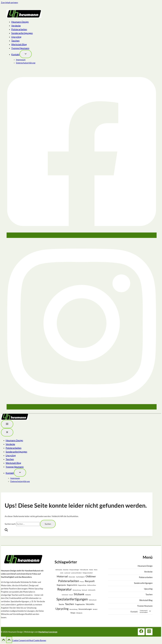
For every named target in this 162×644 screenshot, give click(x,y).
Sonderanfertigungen (22, 33)
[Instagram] (82, 407)
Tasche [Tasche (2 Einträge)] (61, 604)
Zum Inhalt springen (9, 3)
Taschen (15, 41)
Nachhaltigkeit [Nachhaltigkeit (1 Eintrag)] (80, 577)
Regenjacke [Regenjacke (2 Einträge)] (61, 585)
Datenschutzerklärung (26, 63)
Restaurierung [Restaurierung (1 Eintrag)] (77, 590)
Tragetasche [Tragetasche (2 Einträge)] (80, 604)
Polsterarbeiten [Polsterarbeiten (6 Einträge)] (69, 581)
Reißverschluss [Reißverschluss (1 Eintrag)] (92, 585)
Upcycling (16, 37)
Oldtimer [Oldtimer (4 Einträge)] (91, 576)
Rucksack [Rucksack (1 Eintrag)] (84, 590)
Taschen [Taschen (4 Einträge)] (69, 604)
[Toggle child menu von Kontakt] (26, 54)
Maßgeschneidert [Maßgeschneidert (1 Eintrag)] (88, 573)
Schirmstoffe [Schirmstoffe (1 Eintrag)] (92, 590)
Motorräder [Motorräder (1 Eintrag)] (72, 577)
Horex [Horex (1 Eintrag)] (96, 570)
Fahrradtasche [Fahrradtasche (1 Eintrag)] (84, 570)
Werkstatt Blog (19, 44)
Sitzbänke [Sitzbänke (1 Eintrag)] (88, 595)
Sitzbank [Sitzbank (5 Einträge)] (79, 594)
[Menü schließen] (7, 432)
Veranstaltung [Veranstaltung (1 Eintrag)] (73, 609)
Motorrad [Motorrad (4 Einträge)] (62, 576)
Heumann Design (20, 22)
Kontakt (15, 54)
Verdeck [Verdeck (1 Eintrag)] (95, 609)
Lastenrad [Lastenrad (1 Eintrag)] (67, 573)
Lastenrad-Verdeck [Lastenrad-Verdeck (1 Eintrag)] (76, 573)
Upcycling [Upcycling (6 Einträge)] (62, 609)
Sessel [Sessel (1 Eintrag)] (71, 595)
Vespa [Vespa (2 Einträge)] (73, 613)
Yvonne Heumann (20, 48)
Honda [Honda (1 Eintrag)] (91, 570)
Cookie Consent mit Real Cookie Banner (29, 640)
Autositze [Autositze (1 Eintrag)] (66, 570)
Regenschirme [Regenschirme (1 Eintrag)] (82, 585)
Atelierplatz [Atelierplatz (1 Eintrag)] (59, 570)
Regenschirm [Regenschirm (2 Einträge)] (72, 585)
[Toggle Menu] (7, 424)
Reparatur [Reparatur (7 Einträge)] (65, 589)
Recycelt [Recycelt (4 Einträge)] (90, 581)
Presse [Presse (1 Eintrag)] (82, 582)
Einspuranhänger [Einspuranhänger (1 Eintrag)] (74, 570)
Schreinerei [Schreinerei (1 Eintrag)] (65, 595)
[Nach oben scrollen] (4, 640)
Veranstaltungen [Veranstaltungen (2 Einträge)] (85, 609)
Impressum (21, 60)
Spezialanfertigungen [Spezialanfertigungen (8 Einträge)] (72, 599)
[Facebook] (82, 236)
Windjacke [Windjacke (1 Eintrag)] (79, 613)
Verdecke (16, 26)
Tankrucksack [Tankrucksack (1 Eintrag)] (93, 600)
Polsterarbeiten (19, 29)
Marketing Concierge (48, 632)
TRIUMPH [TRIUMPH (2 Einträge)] (90, 604)
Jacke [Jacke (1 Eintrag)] (62, 573)
